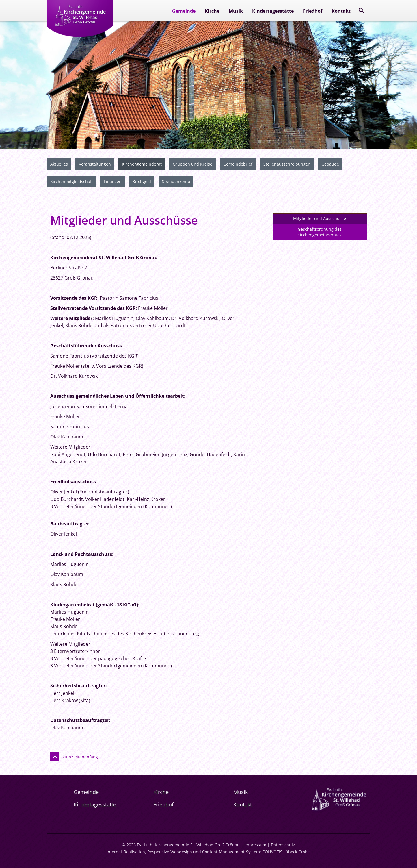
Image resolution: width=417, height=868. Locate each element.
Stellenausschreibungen (287, 163)
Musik (236, 11)
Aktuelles (59, 163)
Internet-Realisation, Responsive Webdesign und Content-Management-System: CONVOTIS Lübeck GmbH (208, 851)
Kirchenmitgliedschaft (72, 181)
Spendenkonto (176, 181)
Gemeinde (184, 11)
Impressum (255, 844)
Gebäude (330, 163)
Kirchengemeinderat (142, 163)
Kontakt (341, 11)
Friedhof (313, 11)
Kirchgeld (142, 181)
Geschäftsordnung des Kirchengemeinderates (320, 231)
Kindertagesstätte (273, 11)
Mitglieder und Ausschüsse (320, 218)
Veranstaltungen (95, 163)
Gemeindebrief (238, 163)
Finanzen (113, 181)
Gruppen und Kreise (192, 163)
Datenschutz (283, 844)
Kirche (212, 11)
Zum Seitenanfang (80, 756)
